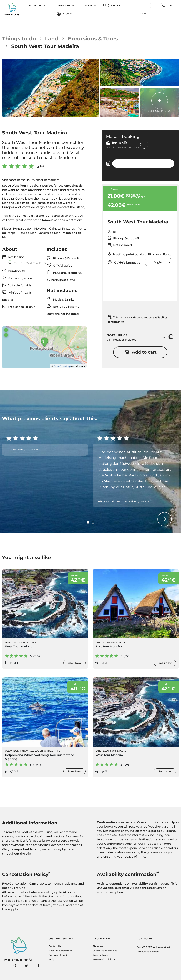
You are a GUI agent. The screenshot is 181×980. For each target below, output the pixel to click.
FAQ (51, 959)
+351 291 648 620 (146, 947)
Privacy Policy (101, 955)
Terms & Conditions (104, 959)
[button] (44, 6)
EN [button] (142, 14)
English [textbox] (159, 262)
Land (52, 39)
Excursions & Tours (93, 39)
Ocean (9, 751)
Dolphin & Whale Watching (30, 751)
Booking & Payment (60, 951)
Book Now (74, 663)
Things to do (19, 39)
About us (98, 946)
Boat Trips (54, 751)
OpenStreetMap (62, 366)
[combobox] (159, 262)
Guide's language (124, 262)
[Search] (130, 5)
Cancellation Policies (105, 951)
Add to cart (140, 352)
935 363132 (164, 947)
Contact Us (55, 946)
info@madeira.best (148, 952)
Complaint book (58, 955)
